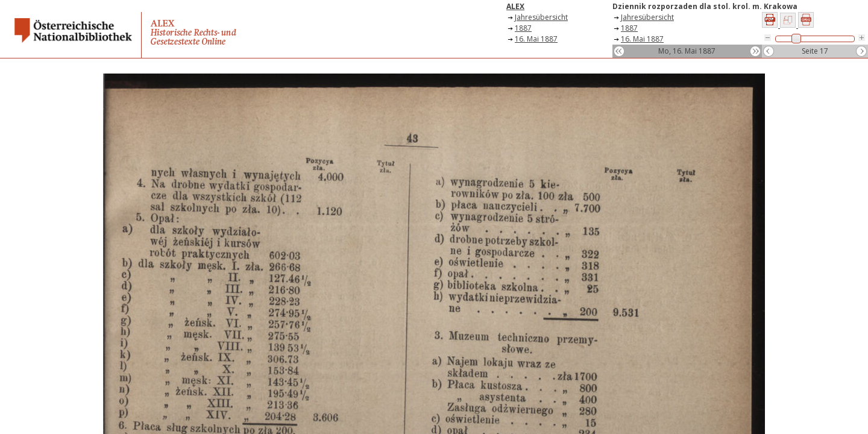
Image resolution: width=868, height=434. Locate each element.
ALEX (515, 6)
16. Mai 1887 (536, 39)
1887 (523, 28)
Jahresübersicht (541, 17)
